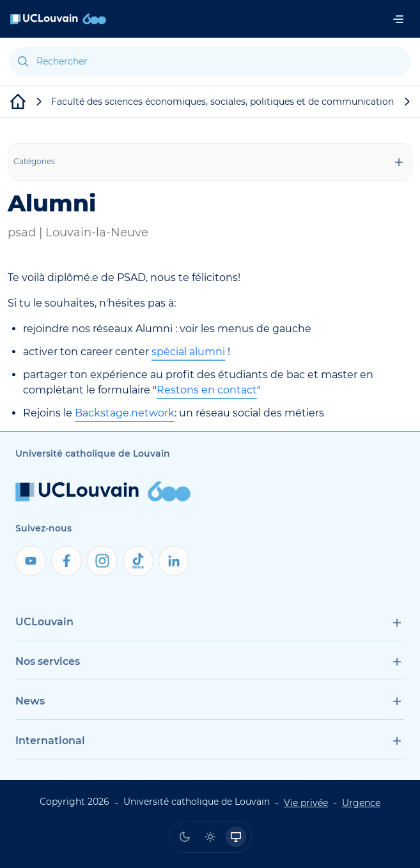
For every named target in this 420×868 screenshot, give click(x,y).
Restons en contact (207, 390)
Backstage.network (125, 413)
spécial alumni (188, 352)
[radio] (185, 837)
